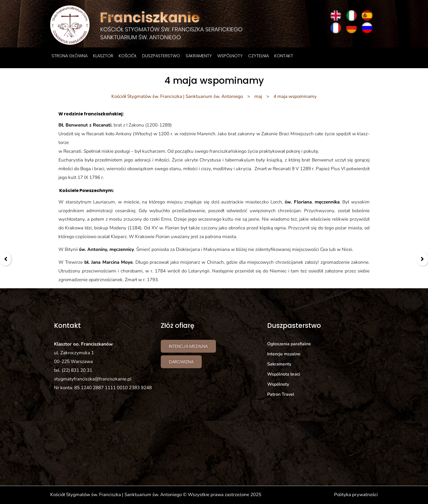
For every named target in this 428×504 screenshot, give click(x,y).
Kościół (128, 56)
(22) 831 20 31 (77, 370)
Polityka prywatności (356, 495)
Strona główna (70, 56)
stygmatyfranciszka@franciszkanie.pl (93, 379)
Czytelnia (258, 56)
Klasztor (103, 56)
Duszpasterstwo (161, 56)
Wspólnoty (230, 56)
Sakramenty (199, 56)
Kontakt (284, 56)
